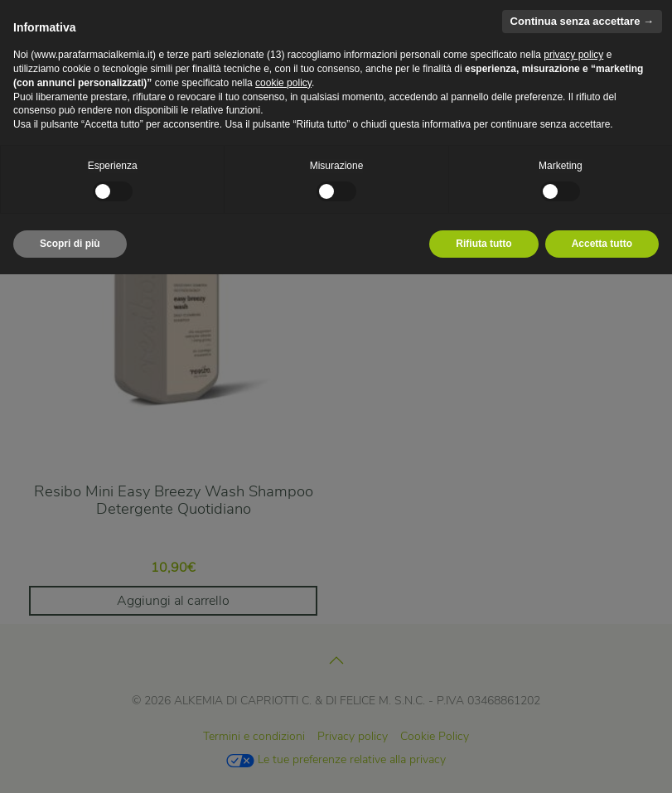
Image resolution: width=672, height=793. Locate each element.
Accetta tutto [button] (602, 244)
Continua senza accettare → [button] (582, 21)
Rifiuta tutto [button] (483, 244)
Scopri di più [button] (70, 244)
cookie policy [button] (283, 83)
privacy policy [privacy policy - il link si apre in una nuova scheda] (573, 55)
